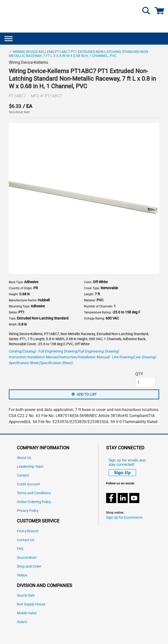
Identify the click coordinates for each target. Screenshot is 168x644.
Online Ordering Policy (34, 502)
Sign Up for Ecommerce (124, 518)
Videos (22, 575)
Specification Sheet (41, 363)
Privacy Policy (28, 511)
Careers (23, 475)
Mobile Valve (27, 613)
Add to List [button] (87, 394)
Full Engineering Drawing (79, 351)
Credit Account (28, 484)
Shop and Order (29, 566)
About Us (24, 458)
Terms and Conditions (34, 493)
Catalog (22, 351)
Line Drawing (134, 357)
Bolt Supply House (31, 604)
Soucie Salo (26, 595)
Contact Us (26, 540)
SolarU (22, 622)
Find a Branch (28, 531)
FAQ (20, 549)
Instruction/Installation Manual (59, 357)
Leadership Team (30, 467)
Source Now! (27, 558)
